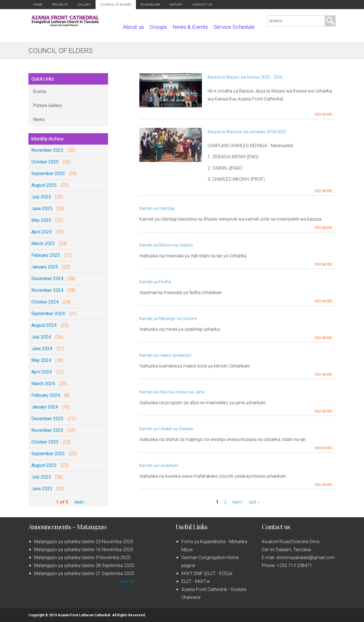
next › (80, 502)
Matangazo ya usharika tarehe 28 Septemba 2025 (84, 565)
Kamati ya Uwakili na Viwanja (166, 429)
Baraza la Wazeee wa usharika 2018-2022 (247, 132)
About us (133, 27)
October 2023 (45, 442)
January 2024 (45, 407)
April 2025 (42, 232)
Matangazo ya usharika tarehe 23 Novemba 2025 (84, 542)
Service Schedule (234, 27)
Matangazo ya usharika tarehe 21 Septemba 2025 (84, 573)
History (176, 5)
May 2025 (41, 220)
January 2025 (45, 267)
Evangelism (150, 5)
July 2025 (41, 197)
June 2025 (42, 209)
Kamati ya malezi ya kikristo (165, 355)
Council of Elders (116, 5)
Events (40, 92)
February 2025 (46, 255)
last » (254, 502)
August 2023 (44, 465)
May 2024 (41, 360)
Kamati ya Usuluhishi (159, 465)
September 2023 (48, 454)
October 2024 (45, 302)
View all (127, 581)
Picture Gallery (47, 105)
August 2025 (44, 185)
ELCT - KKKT (196, 581)
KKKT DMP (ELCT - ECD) (207, 573)
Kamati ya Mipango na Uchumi (168, 319)
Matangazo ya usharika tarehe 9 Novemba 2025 (82, 558)
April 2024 (42, 372)
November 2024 (47, 290)
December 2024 (47, 279)
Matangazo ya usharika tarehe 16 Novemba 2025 (84, 550)
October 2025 (45, 162)
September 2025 (48, 174)
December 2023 (47, 419)
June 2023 (42, 489)
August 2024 (44, 325)
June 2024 (42, 349)
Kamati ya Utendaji (157, 208)
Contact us (202, 5)
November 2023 (47, 430)
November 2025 (47, 150)
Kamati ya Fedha (155, 282)
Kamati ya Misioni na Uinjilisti (166, 245)
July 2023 (41, 477)
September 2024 (48, 314)
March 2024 (43, 384)
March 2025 (43, 244)
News (39, 119)
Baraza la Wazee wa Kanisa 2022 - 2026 (245, 77)
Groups (158, 27)
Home (38, 5)
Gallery (84, 5)
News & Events (190, 27)
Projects (60, 5)
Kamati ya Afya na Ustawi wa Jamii (172, 392)
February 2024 (46, 395)
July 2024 (41, 337)
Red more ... (325, 114)
